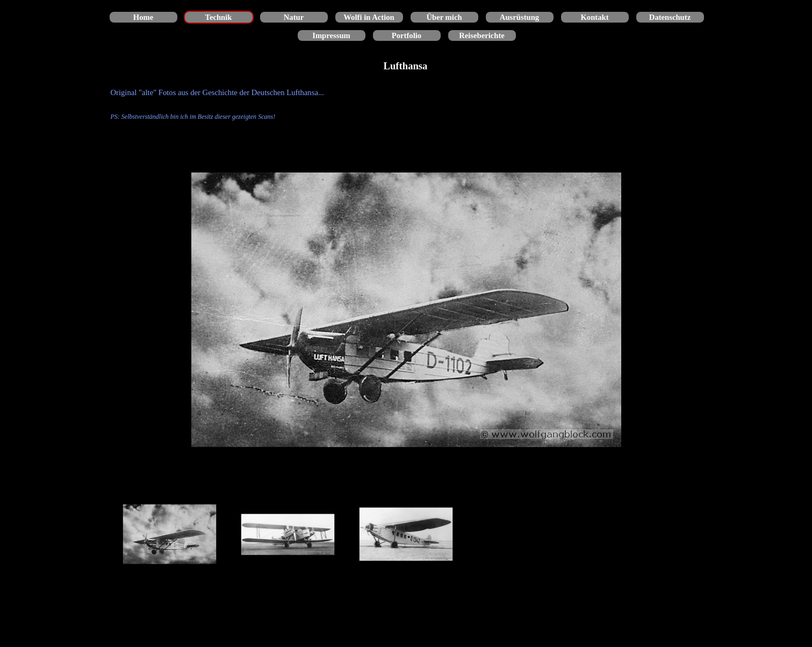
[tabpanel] (406, 104)
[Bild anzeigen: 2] (288, 535)
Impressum (331, 35)
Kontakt (594, 17)
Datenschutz (670, 17)
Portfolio (407, 35)
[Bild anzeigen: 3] (406, 535)
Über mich (444, 17)
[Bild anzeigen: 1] (170, 535)
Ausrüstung (519, 17)
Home (143, 17)
